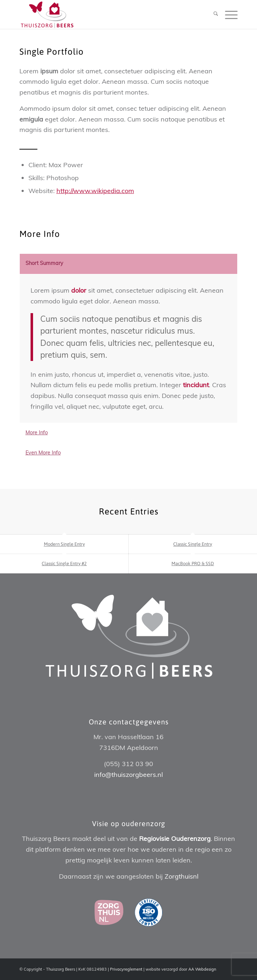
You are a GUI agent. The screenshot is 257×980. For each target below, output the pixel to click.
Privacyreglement (126, 969)
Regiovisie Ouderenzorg (175, 839)
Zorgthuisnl (182, 876)
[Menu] (228, 14)
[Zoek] (212, 14)
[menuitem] (212, 14)
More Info (37, 432)
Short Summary (44, 263)
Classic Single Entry (193, 544)
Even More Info (43, 453)
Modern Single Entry (64, 544)
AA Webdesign (202, 969)
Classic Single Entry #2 (64, 564)
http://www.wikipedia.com (95, 191)
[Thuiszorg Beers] (107, 14)
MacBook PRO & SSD (193, 564)
